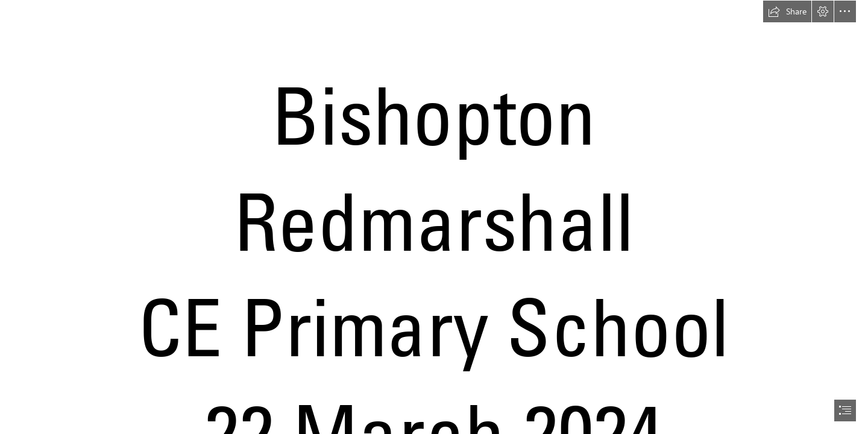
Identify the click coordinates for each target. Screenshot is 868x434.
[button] (787, 11)
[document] (434, 217)
